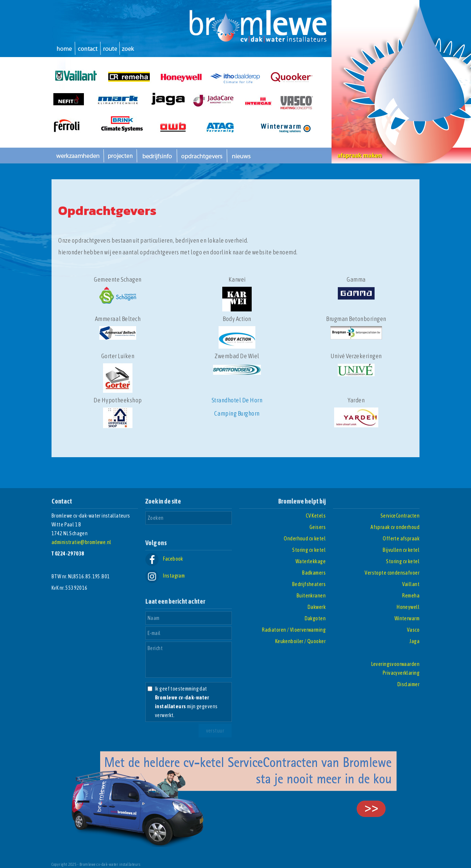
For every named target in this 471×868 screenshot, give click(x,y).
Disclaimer (408, 684)
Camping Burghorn (237, 413)
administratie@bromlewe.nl (82, 542)
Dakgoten (315, 618)
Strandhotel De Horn (237, 400)
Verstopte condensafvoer (392, 573)
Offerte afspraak (401, 539)
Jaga (415, 641)
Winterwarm (407, 618)
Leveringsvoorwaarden (395, 664)
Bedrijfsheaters (309, 584)
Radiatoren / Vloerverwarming (294, 630)
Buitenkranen (311, 596)
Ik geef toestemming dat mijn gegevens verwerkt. (186, 702)
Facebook (164, 559)
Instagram (165, 576)
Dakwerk (317, 607)
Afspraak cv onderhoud (395, 527)
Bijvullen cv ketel (401, 550)
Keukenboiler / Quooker (300, 641)
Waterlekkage (311, 561)
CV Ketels (316, 516)
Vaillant (411, 584)
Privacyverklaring (401, 673)
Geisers (318, 527)
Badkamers (314, 573)
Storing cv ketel (309, 550)
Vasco (413, 630)
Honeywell (408, 607)
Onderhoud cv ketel (305, 539)
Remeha (411, 596)
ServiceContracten (400, 516)
